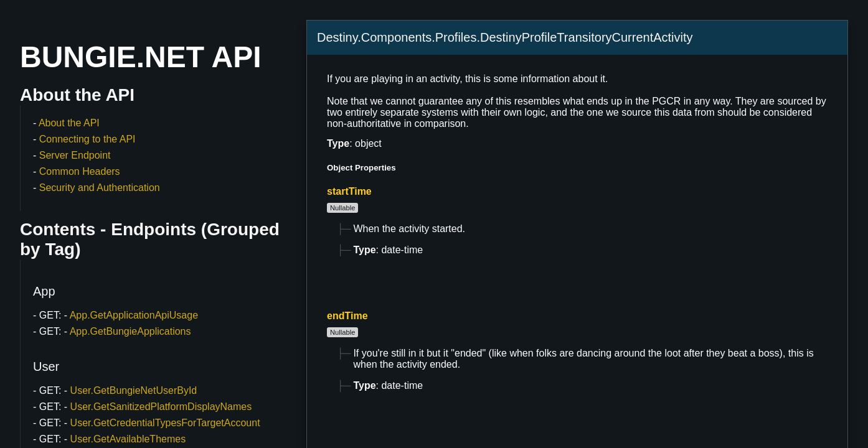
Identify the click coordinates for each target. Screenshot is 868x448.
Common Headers (80, 171)
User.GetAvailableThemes (128, 439)
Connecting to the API (87, 139)
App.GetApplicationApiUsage (134, 315)
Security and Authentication (100, 188)
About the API (69, 123)
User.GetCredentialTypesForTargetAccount (165, 423)
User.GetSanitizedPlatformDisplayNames (161, 407)
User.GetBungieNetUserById (134, 390)
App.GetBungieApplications (130, 331)
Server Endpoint (75, 155)
